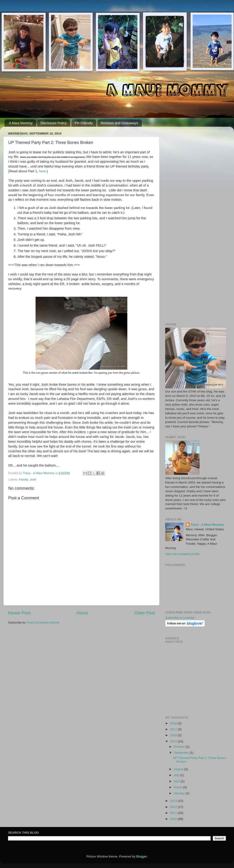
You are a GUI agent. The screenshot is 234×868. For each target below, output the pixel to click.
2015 (174, 735)
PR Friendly (84, 123)
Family (24, 479)
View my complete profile (182, 554)
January (180, 793)
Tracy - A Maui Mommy (207, 525)
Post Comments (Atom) (43, 622)
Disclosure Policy (54, 123)
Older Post (145, 613)
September (182, 753)
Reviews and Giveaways (119, 123)
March (178, 787)
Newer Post (19, 613)
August (179, 769)
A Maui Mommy (21, 123)
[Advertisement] (196, 159)
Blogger (142, 856)
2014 (174, 741)
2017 (174, 729)
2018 (174, 723)
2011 (174, 813)
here (42, 171)
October (180, 747)
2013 (174, 801)
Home (82, 613)
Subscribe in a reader (180, 618)
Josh (33, 479)
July (177, 775)
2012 (174, 807)
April (177, 781)
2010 (174, 819)
